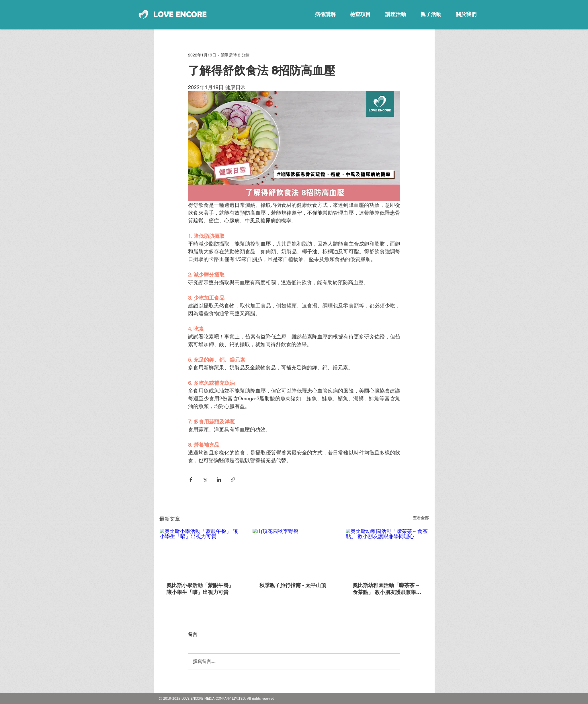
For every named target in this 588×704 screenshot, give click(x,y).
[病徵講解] (325, 14)
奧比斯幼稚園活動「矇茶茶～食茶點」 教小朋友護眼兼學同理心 (387, 589)
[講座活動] (396, 14)
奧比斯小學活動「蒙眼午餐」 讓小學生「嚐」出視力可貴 (200, 589)
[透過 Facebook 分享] (191, 480)
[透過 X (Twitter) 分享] (205, 480)
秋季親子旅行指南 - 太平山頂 (293, 585)
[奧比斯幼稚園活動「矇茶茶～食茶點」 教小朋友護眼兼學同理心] (387, 552)
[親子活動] (431, 14)
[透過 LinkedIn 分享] (219, 480)
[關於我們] (466, 14)
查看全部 (421, 518)
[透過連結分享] (233, 480)
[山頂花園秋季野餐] (294, 552)
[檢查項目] (360, 14)
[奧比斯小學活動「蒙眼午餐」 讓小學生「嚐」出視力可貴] (201, 552)
